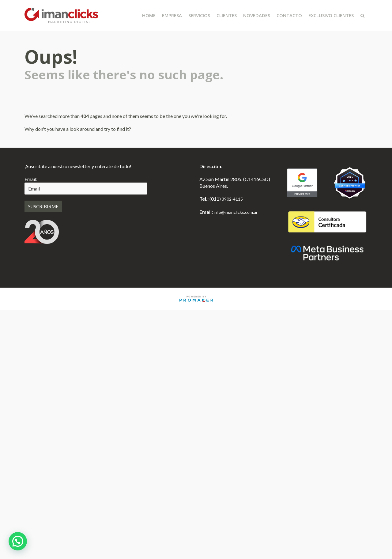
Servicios (199, 15)
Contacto (289, 15)
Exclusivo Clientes (331, 15)
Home (149, 15)
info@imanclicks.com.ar (236, 212)
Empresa (172, 15)
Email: (31, 179)
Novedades (257, 15)
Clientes (227, 15)
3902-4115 (232, 199)
